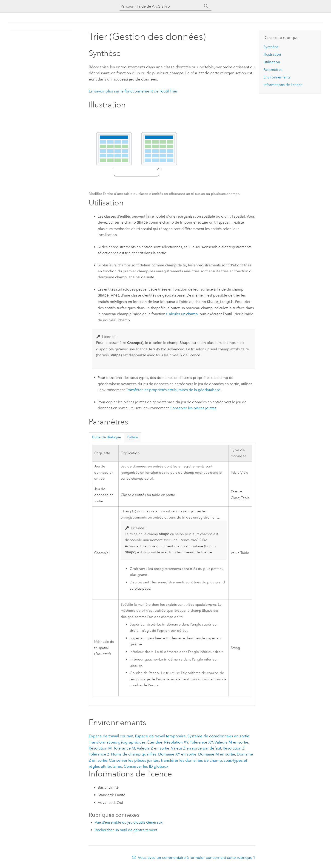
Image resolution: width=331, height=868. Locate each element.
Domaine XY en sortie (177, 756)
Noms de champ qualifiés (134, 756)
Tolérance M (124, 750)
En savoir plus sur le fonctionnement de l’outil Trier (133, 91)
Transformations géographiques (117, 744)
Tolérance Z (99, 756)
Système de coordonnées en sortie (218, 737)
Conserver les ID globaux (146, 768)
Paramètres (273, 70)
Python (133, 437)
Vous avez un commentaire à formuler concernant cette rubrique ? (197, 859)
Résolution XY (176, 744)
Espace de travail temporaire (160, 737)
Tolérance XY (201, 744)
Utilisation (272, 62)
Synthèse (271, 47)
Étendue (155, 744)
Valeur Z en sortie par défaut (196, 750)
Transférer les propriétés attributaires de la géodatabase (173, 390)
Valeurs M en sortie (231, 744)
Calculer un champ (182, 314)
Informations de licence (283, 85)
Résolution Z (234, 750)
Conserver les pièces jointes (193, 408)
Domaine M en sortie (217, 756)
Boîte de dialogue (107, 437)
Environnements (277, 77)
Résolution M (100, 750)
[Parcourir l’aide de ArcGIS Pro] (161, 6)
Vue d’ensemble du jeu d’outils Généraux (129, 824)
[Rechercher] (206, 6)
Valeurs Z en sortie (153, 750)
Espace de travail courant (111, 737)
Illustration (272, 54)
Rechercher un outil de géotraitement (126, 831)
